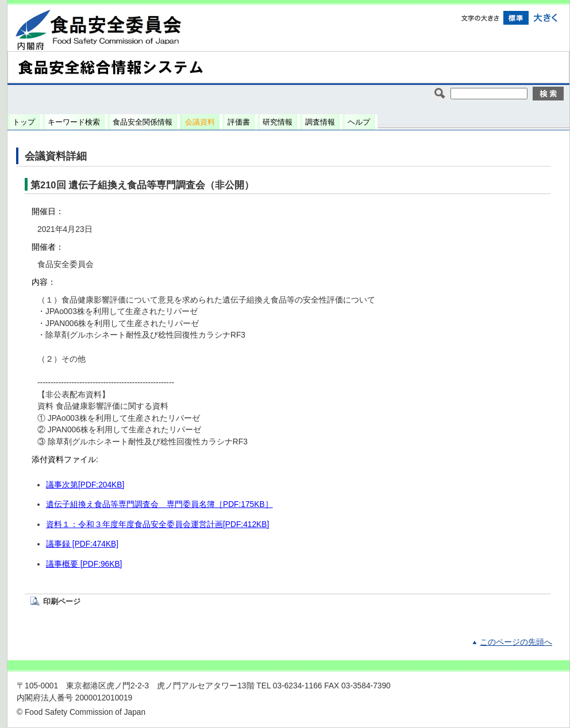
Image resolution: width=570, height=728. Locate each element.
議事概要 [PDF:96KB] (84, 564)
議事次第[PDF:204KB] (85, 485)
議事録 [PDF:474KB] (82, 544)
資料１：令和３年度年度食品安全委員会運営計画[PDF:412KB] (157, 524)
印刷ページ (62, 601)
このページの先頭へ (516, 642)
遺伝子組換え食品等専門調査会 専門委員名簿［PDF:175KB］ (159, 504)
